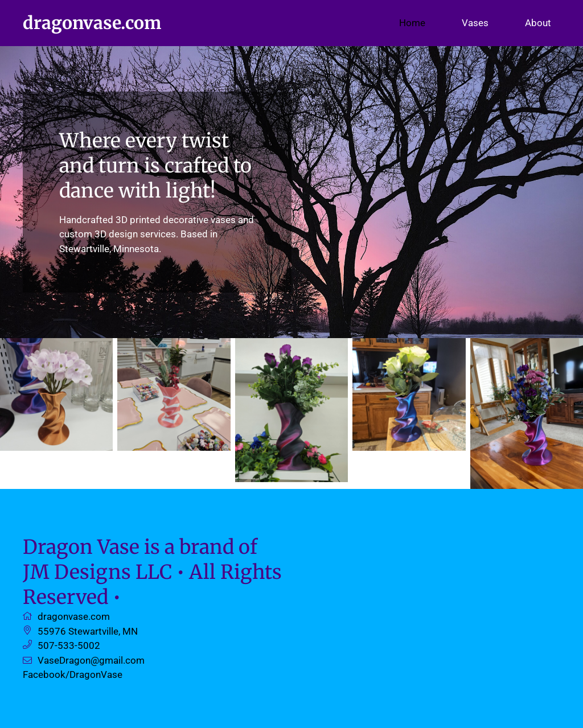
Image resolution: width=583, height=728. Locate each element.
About (538, 23)
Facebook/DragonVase (73, 674)
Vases (475, 23)
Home (412, 23)
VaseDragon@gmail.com (91, 660)
